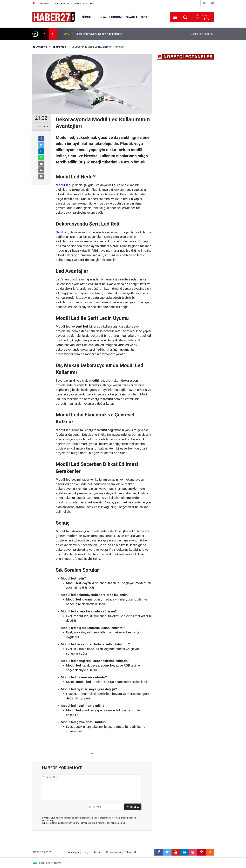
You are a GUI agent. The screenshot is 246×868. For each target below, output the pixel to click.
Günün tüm (203, 34)
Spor (145, 17)
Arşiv (76, 3)
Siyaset (132, 17)
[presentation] (44, 34)
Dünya (101, 17)
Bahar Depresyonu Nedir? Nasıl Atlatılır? (99, 34)
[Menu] (175, 17)
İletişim (98, 852)
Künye (86, 852)
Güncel (88, 17)
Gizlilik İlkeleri (114, 852)
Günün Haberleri (62, 3)
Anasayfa (73, 852)
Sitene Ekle (88, 3)
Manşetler (45, 3)
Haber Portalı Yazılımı (49, 863)
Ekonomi (116, 17)
